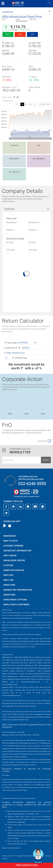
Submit (46, 460)
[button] (26, 12)
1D (22, 104)
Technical (9, 209)
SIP (32, 34)
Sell (20, 34)
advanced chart (44, 104)
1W (26, 104)
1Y (35, 104)
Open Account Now (26, 865)
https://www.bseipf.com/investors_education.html (16, 793)
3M (31, 104)
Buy (8, 34)
